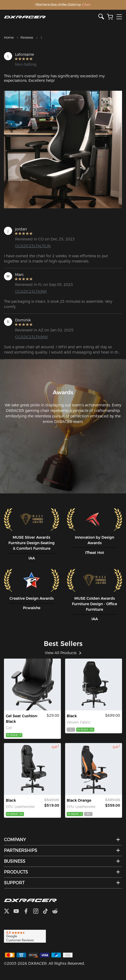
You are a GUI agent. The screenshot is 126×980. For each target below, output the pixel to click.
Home (9, 37)
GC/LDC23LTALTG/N (33, 246)
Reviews (27, 37)
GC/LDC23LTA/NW (31, 337)
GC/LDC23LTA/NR (31, 291)
